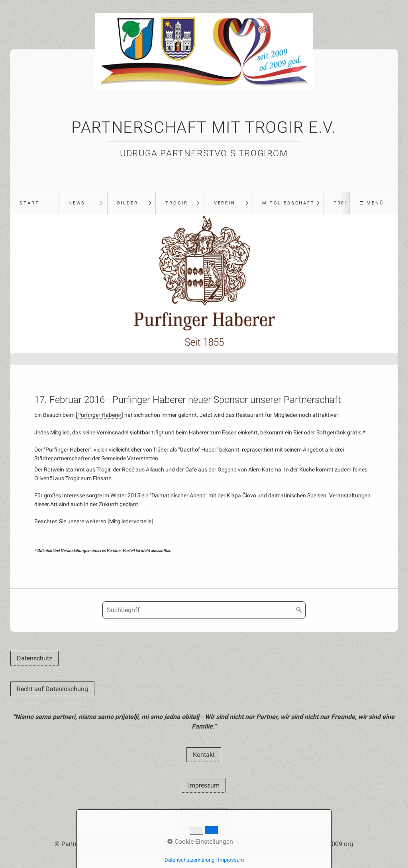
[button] (34, 658)
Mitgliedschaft (288, 203)
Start (29, 203)
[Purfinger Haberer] (99, 415)
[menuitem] (35, 203)
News (77, 203)
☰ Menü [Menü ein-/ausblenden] (372, 203)
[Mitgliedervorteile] (130, 521)
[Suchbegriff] (204, 610)
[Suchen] (299, 610)
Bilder (128, 203)
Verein (225, 203)
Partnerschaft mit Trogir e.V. (204, 127)
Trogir (177, 203)
